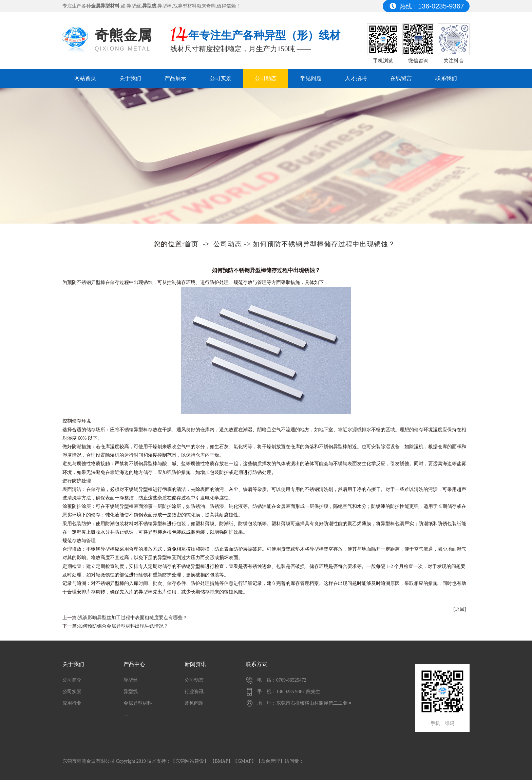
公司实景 (221, 78)
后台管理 (270, 761)
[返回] (460, 609)
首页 (191, 244)
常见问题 (311, 78)
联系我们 (446, 78)
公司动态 (266, 78)
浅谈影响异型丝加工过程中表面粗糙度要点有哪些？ (133, 618)
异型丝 (134, 6)
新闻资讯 (195, 664)
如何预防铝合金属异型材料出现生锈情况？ (123, 626)
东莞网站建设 (190, 761)
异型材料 (187, 6)
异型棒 (165, 6)
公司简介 (72, 680)
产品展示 (175, 78)
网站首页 (85, 78)
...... (127, 715)
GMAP (244, 761)
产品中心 (134, 664)
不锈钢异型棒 (91, 282)
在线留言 (401, 78)
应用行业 (72, 703)
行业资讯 (194, 692)
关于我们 (130, 78)
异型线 (131, 692)
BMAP (222, 761)
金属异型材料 (138, 703)
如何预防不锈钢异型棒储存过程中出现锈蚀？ (324, 244)
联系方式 (256, 664)
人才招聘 (356, 78)
